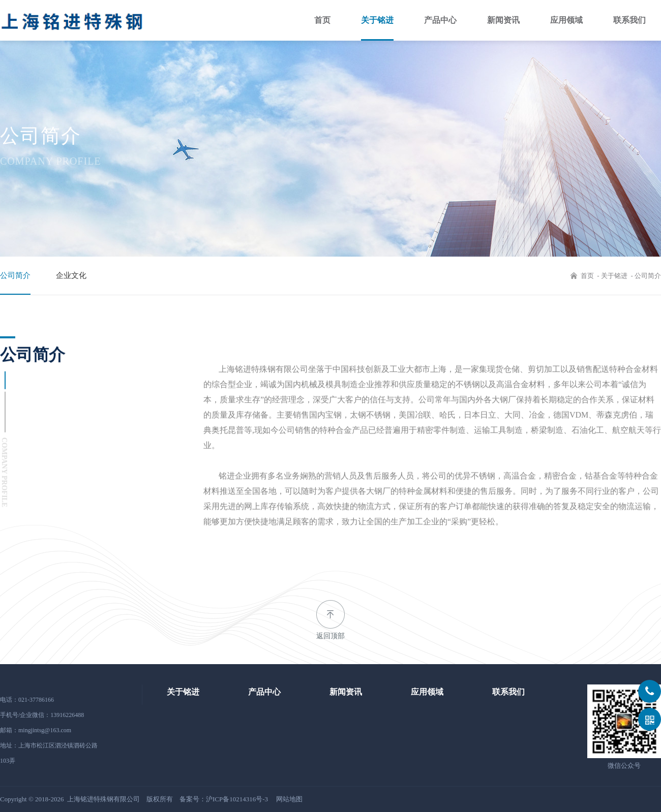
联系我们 (629, 20)
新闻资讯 (503, 20)
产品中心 (440, 20)
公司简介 (15, 275)
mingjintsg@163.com (45, 730)
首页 (322, 20)
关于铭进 (377, 20)
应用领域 (566, 20)
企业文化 (71, 275)
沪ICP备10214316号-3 (237, 799)
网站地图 (289, 799)
